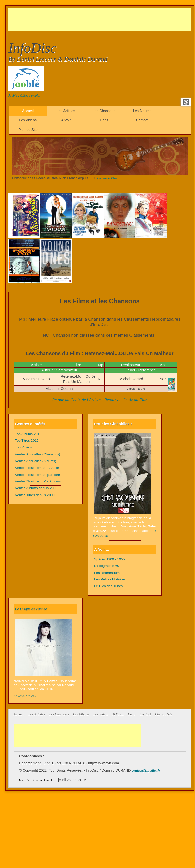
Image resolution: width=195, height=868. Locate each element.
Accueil (28, 111)
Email (186, 102)
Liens (104, 120)
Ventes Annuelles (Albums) (36, 461)
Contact (142, 120)
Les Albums (142, 111)
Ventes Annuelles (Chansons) (38, 454)
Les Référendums (108, 573)
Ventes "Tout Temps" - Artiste (37, 468)
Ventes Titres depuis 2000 (35, 495)
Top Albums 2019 (28, 434)
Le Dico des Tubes (108, 586)
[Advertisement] (101, 20)
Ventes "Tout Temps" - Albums (38, 481)
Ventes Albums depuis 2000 (36, 488)
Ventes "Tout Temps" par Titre (37, 475)
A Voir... (118, 714)
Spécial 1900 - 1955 (110, 559)
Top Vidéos (23, 447)
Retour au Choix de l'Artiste (76, 400)
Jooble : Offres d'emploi (24, 95)
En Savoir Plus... (108, 178)
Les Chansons (104, 111)
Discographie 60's (108, 566)
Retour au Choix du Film (126, 400)
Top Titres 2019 (27, 441)
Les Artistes (66, 111)
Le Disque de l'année (31, 609)
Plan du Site (28, 130)
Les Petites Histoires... (111, 579)
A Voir (66, 120)
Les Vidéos (28, 120)
